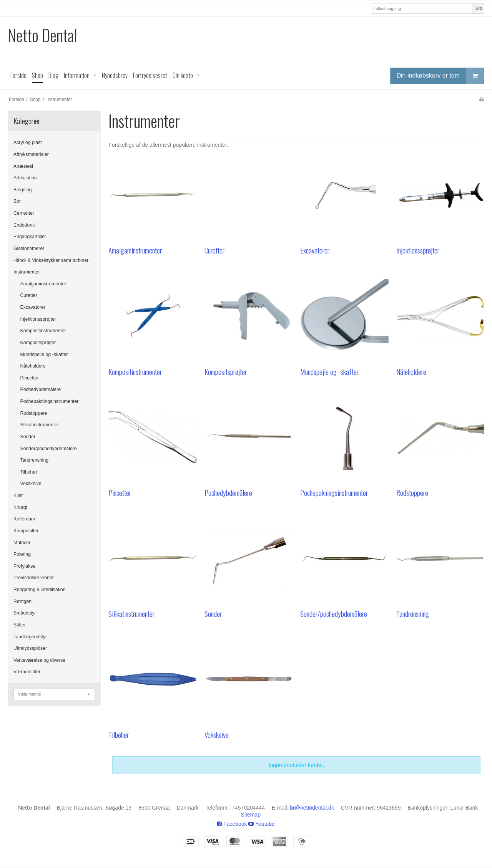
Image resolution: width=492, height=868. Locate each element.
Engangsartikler (30, 237)
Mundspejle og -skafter (44, 354)
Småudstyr (25, 613)
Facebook (232, 824)
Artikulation (25, 178)
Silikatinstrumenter (40, 425)
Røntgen (22, 601)
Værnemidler (27, 672)
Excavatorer (33, 307)
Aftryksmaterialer (31, 154)
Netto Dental (42, 35)
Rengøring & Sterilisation (40, 590)
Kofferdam (24, 519)
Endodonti (24, 225)
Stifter (20, 625)
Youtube (262, 824)
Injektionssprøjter (38, 319)
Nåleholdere (33, 366)
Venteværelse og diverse (39, 660)
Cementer (24, 213)
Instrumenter (27, 272)
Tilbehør (29, 472)
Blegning (23, 190)
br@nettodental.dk (312, 808)
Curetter (29, 295)
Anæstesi (23, 166)
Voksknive (31, 484)
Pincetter (30, 378)
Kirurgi (20, 507)
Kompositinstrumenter (43, 331)
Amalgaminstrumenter (43, 284)
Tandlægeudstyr (30, 637)
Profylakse (24, 566)
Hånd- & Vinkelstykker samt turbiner (51, 260)
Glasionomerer (29, 248)
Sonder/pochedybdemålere (49, 449)
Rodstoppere (34, 413)
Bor (17, 201)
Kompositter (26, 531)
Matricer (22, 543)
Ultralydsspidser (30, 648)
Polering (22, 554)
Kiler (18, 495)
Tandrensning (35, 460)
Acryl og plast (28, 142)
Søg (478, 8)
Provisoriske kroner (34, 578)
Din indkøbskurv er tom (440, 76)
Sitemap (251, 815)
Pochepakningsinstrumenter (50, 401)
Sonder (28, 437)
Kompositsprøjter (38, 343)
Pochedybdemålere (41, 389)
